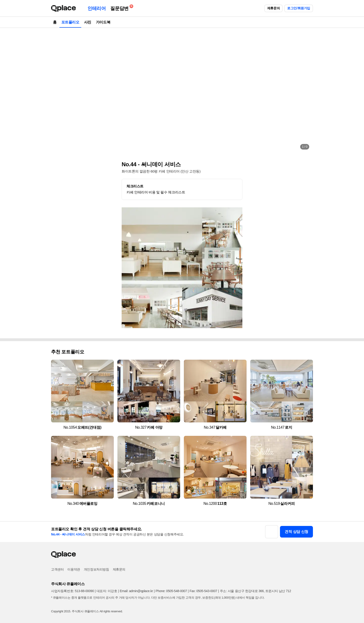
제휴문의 (273, 8)
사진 (88, 22)
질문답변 (120, 8)
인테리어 (97, 8)
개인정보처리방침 (96, 569)
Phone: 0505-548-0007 (171, 591)
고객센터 (57, 569)
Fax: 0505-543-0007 (203, 591)
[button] (59, 91)
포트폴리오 (70, 22)
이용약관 (74, 569)
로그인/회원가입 (299, 8)
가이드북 (103, 22)
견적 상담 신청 (296, 532)
